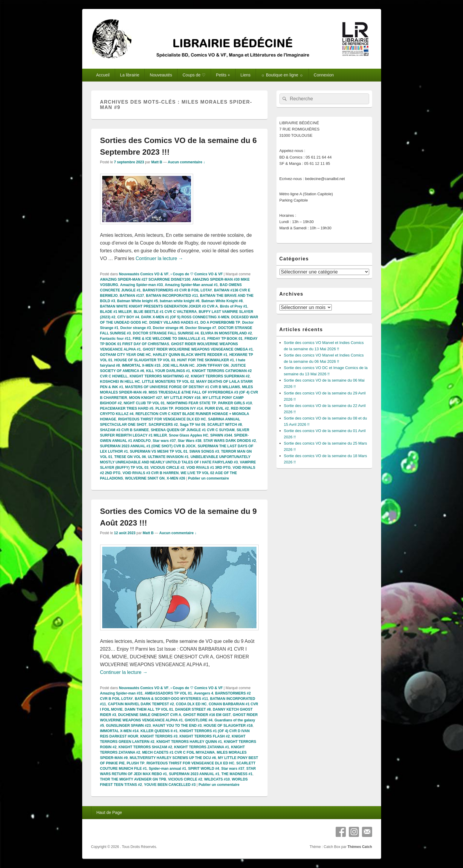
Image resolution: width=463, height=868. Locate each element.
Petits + (223, 75)
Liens (246, 75)
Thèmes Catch (360, 847)
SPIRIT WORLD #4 (204, 769)
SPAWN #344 (221, 435)
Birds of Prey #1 (234, 306)
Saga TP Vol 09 (193, 425)
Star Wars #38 (190, 441)
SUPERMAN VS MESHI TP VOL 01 (159, 451)
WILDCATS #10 (217, 779)
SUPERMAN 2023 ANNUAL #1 (194, 774)
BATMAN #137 (132, 296)
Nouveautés (161, 75)
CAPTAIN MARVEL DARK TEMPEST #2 (141, 704)
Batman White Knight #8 (222, 301)
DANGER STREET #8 (193, 709)
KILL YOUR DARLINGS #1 (168, 371)
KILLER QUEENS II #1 (159, 731)
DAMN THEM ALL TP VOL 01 (149, 709)
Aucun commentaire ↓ (186, 162)
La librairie (130, 75)
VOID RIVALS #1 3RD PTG (209, 468)
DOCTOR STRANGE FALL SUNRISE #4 (166, 333)
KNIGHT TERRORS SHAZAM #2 (145, 747)
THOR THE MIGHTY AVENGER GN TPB (133, 779)
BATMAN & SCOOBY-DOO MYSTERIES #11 (171, 699)
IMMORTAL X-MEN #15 (141, 365)
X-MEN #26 (176, 478)
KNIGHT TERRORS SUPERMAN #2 (220, 376)
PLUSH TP (164, 408)
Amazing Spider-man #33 (142, 285)
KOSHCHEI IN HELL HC (120, 382)
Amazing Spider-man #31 (122, 693)
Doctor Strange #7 (201, 328)
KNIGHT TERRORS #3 (159, 736)
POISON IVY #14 (189, 408)
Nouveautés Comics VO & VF (144, 274)
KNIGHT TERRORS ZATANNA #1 (202, 747)
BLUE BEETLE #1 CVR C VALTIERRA (165, 312)
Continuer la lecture (159, 258)
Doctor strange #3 (136, 328)
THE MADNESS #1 (237, 774)
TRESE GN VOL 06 (130, 457)
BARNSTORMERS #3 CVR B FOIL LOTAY (177, 290)
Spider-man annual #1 (168, 769)
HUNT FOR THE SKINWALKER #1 (206, 360)
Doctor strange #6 (168, 328)
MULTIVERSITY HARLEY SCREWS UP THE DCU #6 (173, 758)
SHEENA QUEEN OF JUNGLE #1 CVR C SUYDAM (193, 430)
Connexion (324, 75)
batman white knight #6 (180, 301)
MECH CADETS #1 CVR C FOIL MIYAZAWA (179, 752)
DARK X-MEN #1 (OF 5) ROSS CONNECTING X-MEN (185, 317)
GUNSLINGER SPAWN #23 (129, 726)
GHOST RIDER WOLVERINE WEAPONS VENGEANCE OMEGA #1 (198, 349)
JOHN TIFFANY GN (213, 365)
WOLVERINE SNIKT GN (145, 478)
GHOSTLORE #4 (199, 720)
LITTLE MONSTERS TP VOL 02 (168, 382)
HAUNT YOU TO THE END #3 (177, 726)
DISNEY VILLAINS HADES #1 (174, 322)
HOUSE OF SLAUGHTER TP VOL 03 (145, 360)
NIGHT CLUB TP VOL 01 (144, 403)
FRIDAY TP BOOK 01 (225, 339)
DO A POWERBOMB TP (220, 322)
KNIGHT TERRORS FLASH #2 (205, 736)
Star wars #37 (164, 441)
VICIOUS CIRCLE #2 (167, 468)
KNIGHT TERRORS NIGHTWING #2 (159, 376)
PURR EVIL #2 (217, 408)
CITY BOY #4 (128, 317)
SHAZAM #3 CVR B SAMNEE (124, 430)
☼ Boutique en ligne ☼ (282, 75)
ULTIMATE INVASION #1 (168, 457)
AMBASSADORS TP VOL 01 (168, 693)
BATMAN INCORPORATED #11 (172, 296)
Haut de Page (109, 812)
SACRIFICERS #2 (163, 425)
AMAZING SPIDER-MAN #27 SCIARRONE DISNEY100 (145, 279)
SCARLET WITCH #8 (224, 425)
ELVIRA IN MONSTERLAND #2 (226, 333)
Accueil (103, 75)
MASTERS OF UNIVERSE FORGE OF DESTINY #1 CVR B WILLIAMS (183, 387)
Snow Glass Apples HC (189, 435)
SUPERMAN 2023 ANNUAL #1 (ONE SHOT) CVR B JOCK (148, 446)
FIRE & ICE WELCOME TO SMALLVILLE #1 (169, 339)
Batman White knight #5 (137, 301)
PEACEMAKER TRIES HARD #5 (127, 408)
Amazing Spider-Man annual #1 (191, 285)
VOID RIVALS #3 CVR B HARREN (151, 473)
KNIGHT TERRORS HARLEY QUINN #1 (189, 742)
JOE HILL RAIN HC (178, 365)
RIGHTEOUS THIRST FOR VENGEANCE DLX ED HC (162, 419)
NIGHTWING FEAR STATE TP (191, 403)
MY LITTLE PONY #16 (182, 398)
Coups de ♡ (194, 75)
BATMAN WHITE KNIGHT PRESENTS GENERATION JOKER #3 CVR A (159, 306)
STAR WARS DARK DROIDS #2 (230, 441)
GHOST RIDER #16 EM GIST (207, 715)
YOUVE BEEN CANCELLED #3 (170, 785)
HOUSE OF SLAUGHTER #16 (228, 726)
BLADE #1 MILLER (116, 312)
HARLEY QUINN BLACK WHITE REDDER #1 (190, 355)
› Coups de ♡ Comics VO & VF (197, 274)
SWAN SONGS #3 (204, 451)
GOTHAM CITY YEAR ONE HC (126, 355)
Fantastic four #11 (116, 339)
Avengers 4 (204, 693)
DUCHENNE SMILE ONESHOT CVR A (150, 715)
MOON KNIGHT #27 (146, 398)
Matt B (157, 162)
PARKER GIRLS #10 (235, 403)
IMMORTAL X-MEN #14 (119, 731)
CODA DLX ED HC (191, 704)
